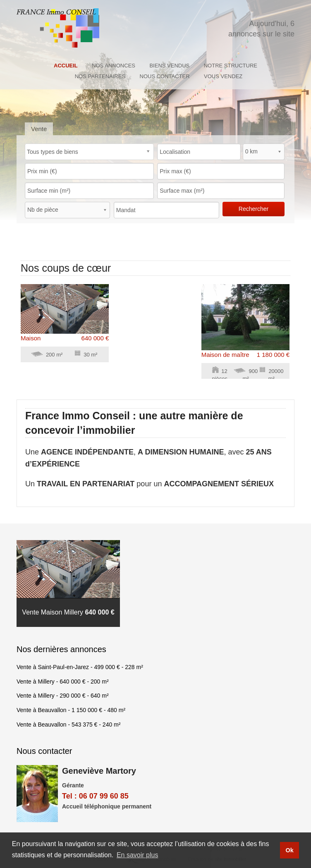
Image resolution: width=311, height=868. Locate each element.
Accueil (66, 66)
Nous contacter (165, 76)
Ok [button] (289, 850)
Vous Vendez (223, 76)
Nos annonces (114, 66)
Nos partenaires (100, 76)
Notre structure (231, 66)
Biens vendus (169, 66)
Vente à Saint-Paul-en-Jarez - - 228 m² (80, 667)
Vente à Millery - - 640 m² (63, 696)
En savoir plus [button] (138, 855)
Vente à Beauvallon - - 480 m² (71, 710)
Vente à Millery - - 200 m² (63, 681)
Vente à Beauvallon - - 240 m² (68, 725)
